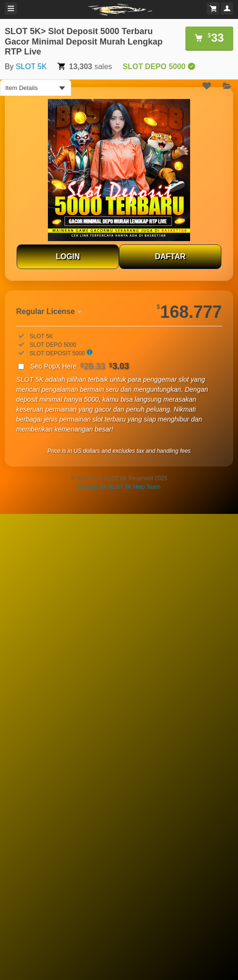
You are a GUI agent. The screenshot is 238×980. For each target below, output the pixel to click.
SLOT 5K (31, 67)
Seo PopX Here (80, 366)
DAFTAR (170, 256)
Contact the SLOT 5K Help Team (119, 487)
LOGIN (68, 256)
